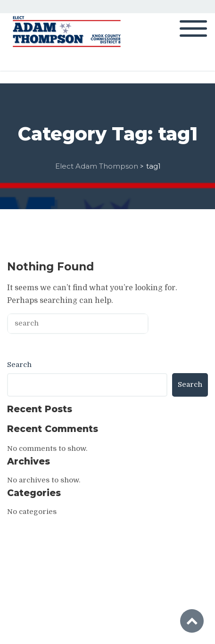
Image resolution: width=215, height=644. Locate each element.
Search (19, 365)
